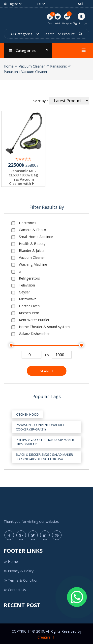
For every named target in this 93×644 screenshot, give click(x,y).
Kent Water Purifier (34, 318)
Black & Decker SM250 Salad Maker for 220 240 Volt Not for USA (44, 455)
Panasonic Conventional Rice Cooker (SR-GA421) (40, 426)
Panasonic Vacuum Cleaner (26, 72)
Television (27, 284)
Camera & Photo (32, 228)
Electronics (28, 221)
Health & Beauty (32, 242)
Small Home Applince (36, 235)
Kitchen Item (29, 311)
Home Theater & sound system (44, 325)
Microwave (28, 298)
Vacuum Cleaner (32, 66)
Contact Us (15, 588)
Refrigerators (29, 277)
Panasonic (58, 66)
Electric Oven (29, 304)
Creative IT (47, 636)
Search (46, 370)
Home (9, 66)
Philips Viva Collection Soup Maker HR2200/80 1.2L (45, 441)
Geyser (24, 291)
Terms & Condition (21, 579)
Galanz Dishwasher (34, 332)
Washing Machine (33, 263)
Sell (81, 4)
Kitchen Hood (27, 413)
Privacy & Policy (19, 570)
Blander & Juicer (32, 249)
